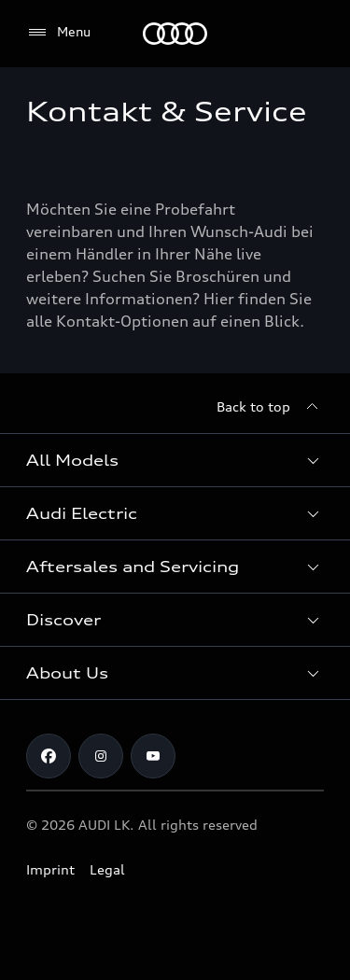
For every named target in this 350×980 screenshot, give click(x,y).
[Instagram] (101, 756)
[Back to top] (270, 407)
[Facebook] (49, 756)
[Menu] (58, 33)
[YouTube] (153, 756)
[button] (175, 460)
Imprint (50, 869)
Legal (107, 869)
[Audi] (175, 34)
